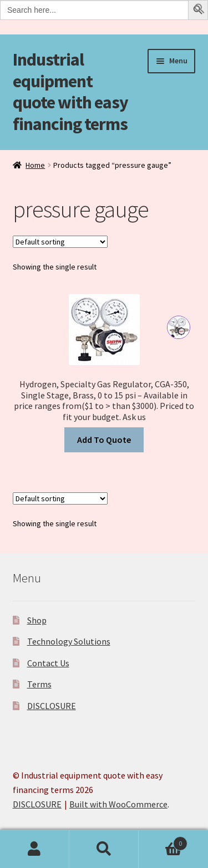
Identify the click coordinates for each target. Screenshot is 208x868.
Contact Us (48, 663)
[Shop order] (60, 242)
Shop (37, 620)
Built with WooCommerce (118, 804)
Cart (163, 841)
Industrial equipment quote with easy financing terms (70, 92)
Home (35, 165)
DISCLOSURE (52, 706)
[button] (200, 11)
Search (104, 849)
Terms (39, 684)
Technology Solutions (69, 641)
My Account (35, 849)
